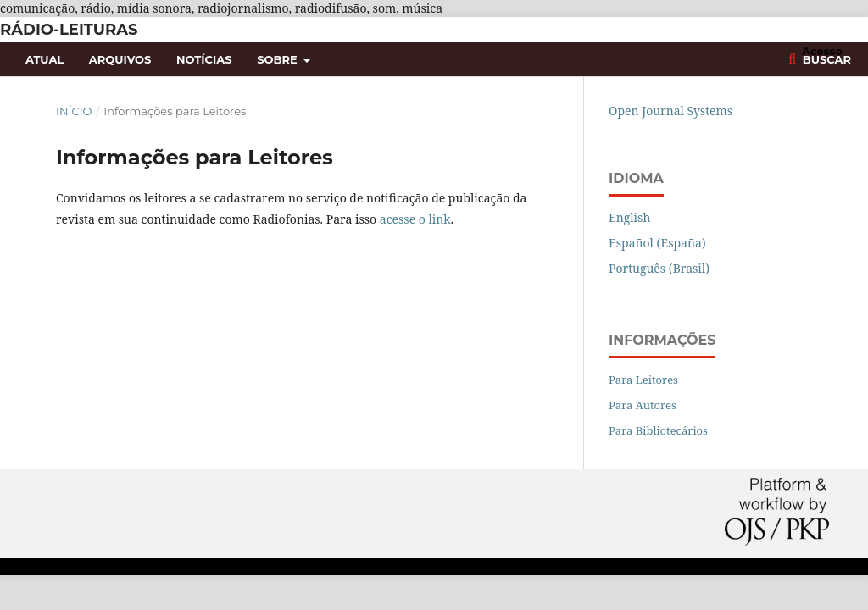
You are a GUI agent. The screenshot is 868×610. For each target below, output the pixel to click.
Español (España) (657, 243)
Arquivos (120, 59)
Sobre (278, 59)
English (629, 217)
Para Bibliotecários (658, 430)
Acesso (822, 51)
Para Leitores (643, 380)
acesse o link (415, 219)
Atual (45, 59)
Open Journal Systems (670, 111)
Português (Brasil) (659, 268)
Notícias (204, 59)
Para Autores (643, 405)
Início (74, 111)
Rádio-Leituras (69, 30)
